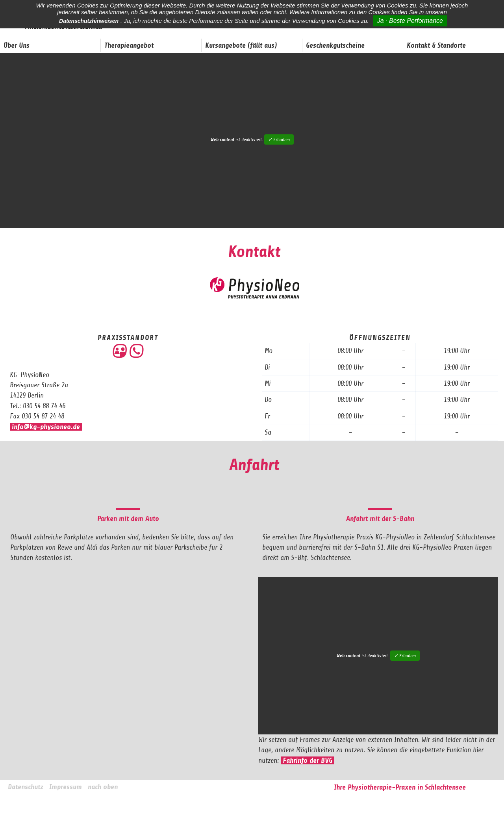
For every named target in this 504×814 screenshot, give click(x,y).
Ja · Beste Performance (410, 21)
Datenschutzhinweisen (89, 21)
